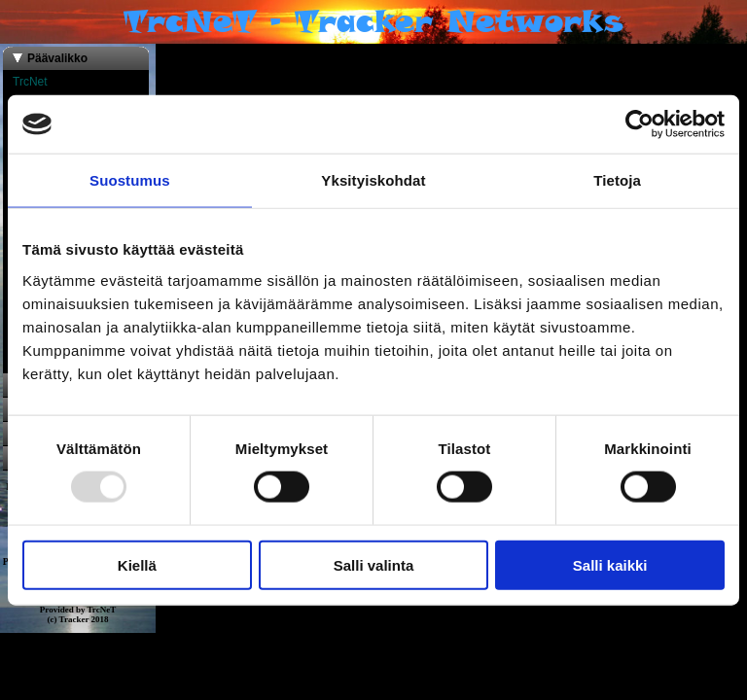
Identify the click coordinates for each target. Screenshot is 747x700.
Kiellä (137, 564)
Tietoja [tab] (617, 180)
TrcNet (30, 82)
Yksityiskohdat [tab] (373, 180)
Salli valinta (374, 564)
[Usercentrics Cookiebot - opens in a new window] (640, 124)
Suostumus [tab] (130, 180)
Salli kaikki (610, 564)
